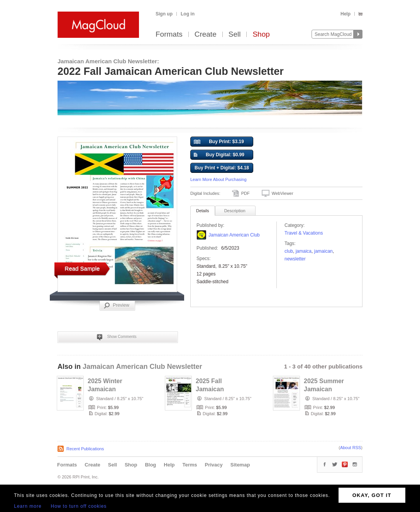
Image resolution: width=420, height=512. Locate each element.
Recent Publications (85, 449)
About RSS (351, 448)
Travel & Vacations (304, 233)
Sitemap (240, 465)
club (289, 251)
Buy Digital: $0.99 (219, 155)
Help (345, 14)
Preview (117, 306)
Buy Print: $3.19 (219, 142)
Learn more (28, 506)
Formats (169, 35)
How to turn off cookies (79, 506)
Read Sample (82, 268)
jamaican (323, 251)
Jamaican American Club (234, 235)
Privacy (214, 465)
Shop (261, 35)
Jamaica (304, 251)
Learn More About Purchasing (218, 179)
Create (206, 35)
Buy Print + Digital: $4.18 (222, 168)
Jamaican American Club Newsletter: (108, 61)
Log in (188, 14)
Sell (235, 35)
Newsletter (295, 259)
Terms (190, 465)
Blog (150, 465)
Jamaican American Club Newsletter (142, 367)
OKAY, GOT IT (372, 495)
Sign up (164, 14)
